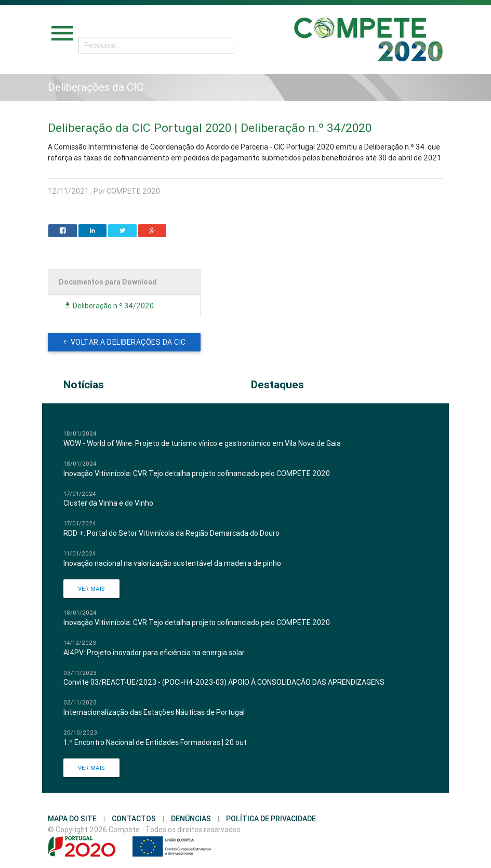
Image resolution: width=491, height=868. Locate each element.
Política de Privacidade (271, 819)
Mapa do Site (72, 819)
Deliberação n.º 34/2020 (109, 306)
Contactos (134, 819)
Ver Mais (91, 589)
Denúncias (191, 819)
